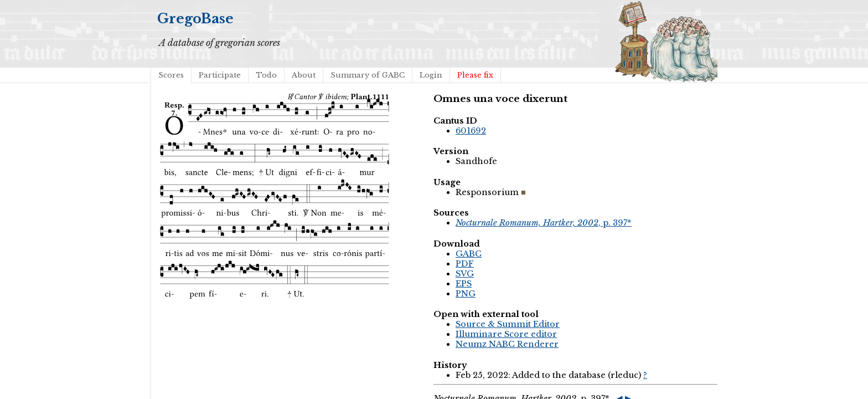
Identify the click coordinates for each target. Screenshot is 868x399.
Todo (266, 75)
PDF (465, 264)
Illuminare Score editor (506, 334)
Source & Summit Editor (508, 324)
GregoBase (195, 19)
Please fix (475, 75)
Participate (220, 75)
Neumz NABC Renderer (507, 344)
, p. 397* (544, 223)
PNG (466, 294)
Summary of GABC (368, 75)
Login (431, 75)
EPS (464, 284)
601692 (471, 131)
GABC (469, 254)
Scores (171, 75)
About (304, 75)
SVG (465, 274)
